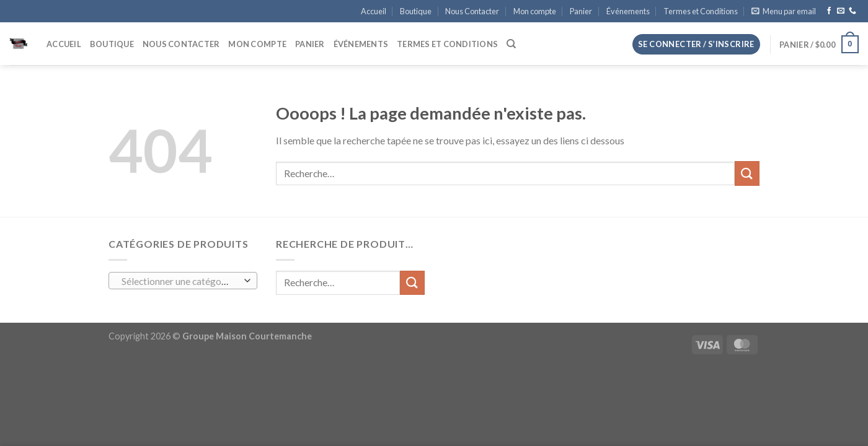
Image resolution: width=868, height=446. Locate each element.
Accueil (374, 11)
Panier (581, 11)
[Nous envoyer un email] (841, 11)
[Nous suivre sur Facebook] (829, 11)
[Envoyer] (747, 173)
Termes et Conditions (701, 11)
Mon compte (535, 11)
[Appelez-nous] (852, 11)
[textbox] (180, 281)
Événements (628, 11)
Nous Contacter (472, 11)
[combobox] (183, 281)
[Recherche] (511, 44)
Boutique (416, 11)
